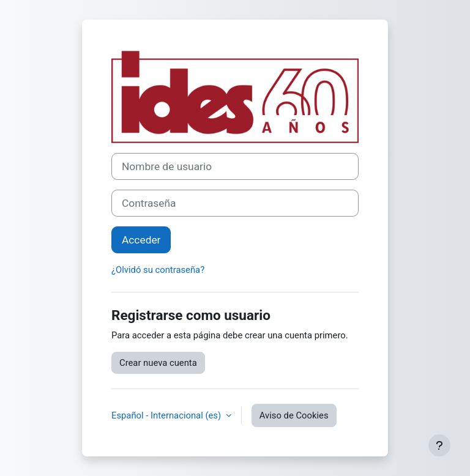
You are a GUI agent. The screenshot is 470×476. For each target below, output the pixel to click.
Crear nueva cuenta (158, 363)
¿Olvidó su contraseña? (158, 270)
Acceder (141, 240)
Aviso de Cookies (294, 415)
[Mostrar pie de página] (439, 445)
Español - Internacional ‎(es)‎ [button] (167, 415)
